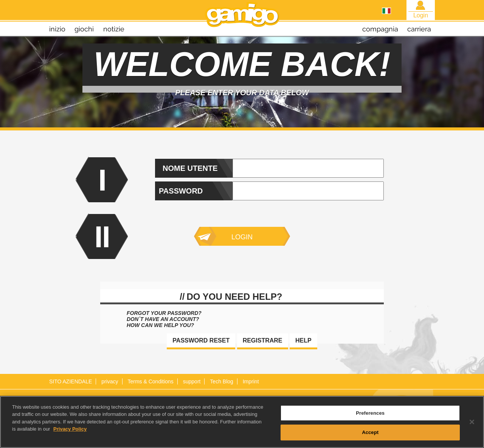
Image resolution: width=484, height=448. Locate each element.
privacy (110, 381)
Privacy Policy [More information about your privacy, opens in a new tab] (70, 431)
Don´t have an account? (163, 319)
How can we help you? (160, 325)
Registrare (263, 340)
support (192, 381)
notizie (114, 29)
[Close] (472, 424)
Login (242, 237)
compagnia (380, 29)
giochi (84, 29)
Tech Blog (221, 381)
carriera (419, 29)
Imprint (251, 381)
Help (303, 340)
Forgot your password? (164, 313)
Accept (370, 435)
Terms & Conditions (150, 381)
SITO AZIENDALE (71, 381)
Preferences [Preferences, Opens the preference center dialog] (370, 415)
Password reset (201, 340)
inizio (57, 29)
